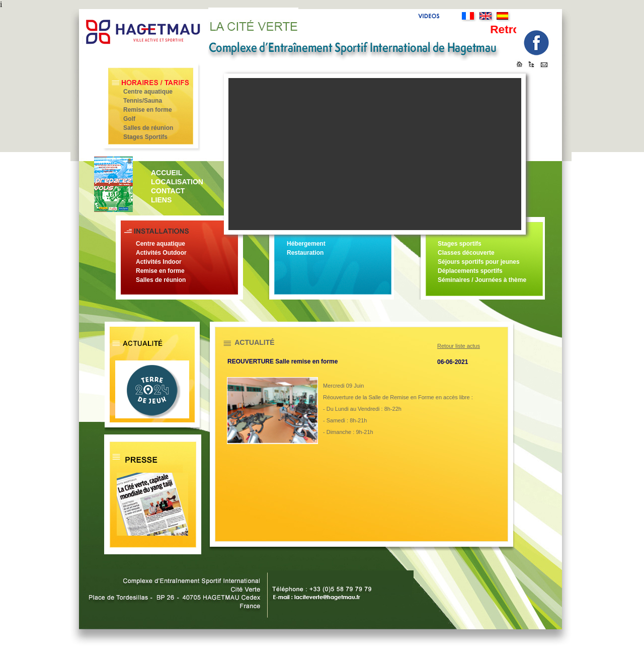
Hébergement (306, 244)
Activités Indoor (159, 262)
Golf (129, 119)
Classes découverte (466, 253)
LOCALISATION (177, 182)
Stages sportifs (460, 244)
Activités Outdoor (161, 253)
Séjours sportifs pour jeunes (479, 262)
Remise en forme (148, 110)
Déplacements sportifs (470, 271)
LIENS (161, 200)
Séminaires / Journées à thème (482, 280)
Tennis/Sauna (143, 101)
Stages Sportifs (145, 137)
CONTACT (168, 191)
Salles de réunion (148, 128)
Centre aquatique (148, 92)
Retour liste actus (459, 346)
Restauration (305, 253)
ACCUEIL (167, 173)
